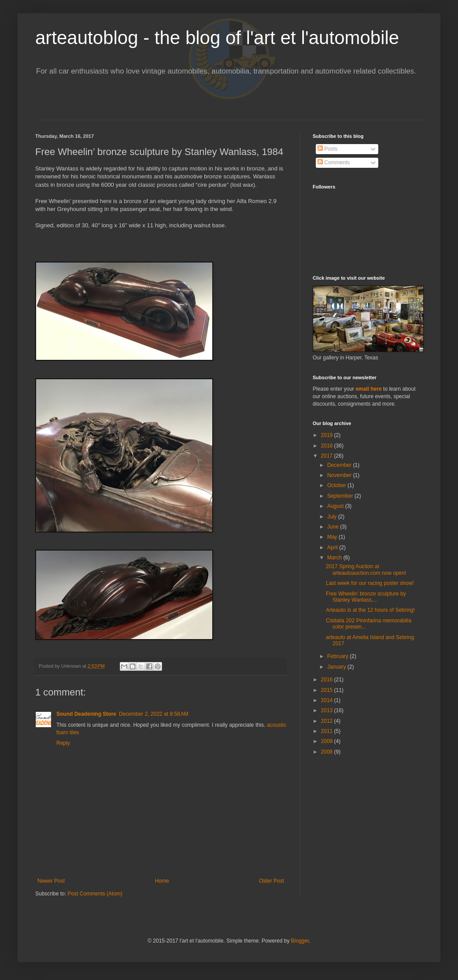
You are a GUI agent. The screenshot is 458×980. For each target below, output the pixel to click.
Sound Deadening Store (86, 714)
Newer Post (51, 881)
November (340, 475)
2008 (328, 752)
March (335, 558)
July (333, 517)
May (333, 537)
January (337, 667)
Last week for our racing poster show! (370, 583)
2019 (328, 435)
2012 (328, 721)
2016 (328, 680)
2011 (328, 731)
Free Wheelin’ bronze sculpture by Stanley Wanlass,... (366, 597)
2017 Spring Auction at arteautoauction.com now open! (366, 570)
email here (368, 389)
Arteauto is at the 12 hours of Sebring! (370, 610)
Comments (334, 163)
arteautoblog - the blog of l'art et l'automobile (217, 38)
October (337, 485)
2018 (328, 446)
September (341, 496)
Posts (327, 149)
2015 (328, 690)
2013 (328, 710)
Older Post (271, 881)
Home (162, 881)
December (340, 465)
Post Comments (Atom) (95, 894)
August (336, 506)
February (338, 656)
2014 (328, 700)
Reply (63, 743)
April (333, 547)
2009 (328, 741)
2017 (328, 456)
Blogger (300, 941)
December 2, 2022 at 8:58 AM (154, 714)
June (334, 527)
